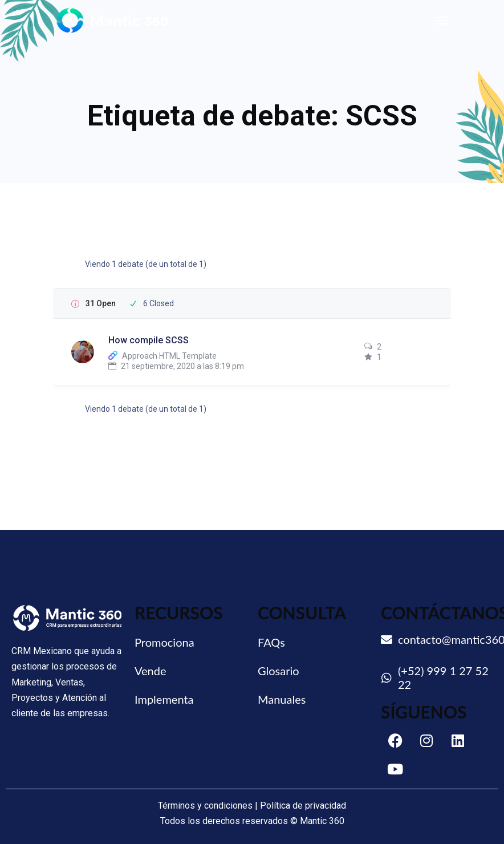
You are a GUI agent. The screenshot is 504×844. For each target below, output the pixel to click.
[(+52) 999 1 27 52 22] (387, 678)
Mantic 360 (322, 821)
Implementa (164, 699)
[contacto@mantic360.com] (387, 640)
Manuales (282, 699)
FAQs (271, 642)
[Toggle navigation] (442, 21)
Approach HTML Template (169, 356)
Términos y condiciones (205, 806)
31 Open (101, 303)
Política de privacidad (303, 806)
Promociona (164, 642)
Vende (151, 671)
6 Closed (158, 303)
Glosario (279, 671)
